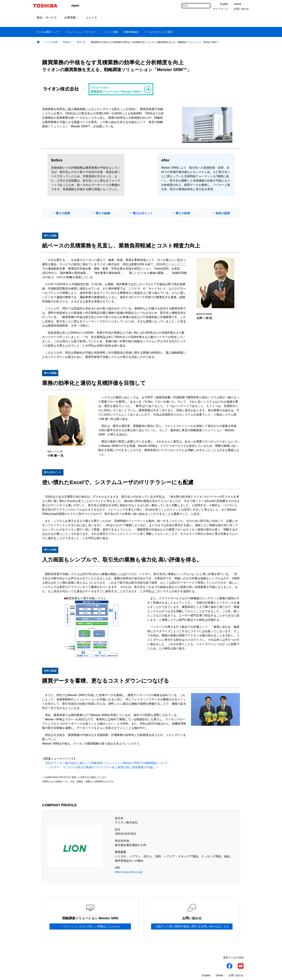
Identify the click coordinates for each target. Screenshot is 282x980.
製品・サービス (47, 18)
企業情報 (71, 18)
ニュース (91, 18)
